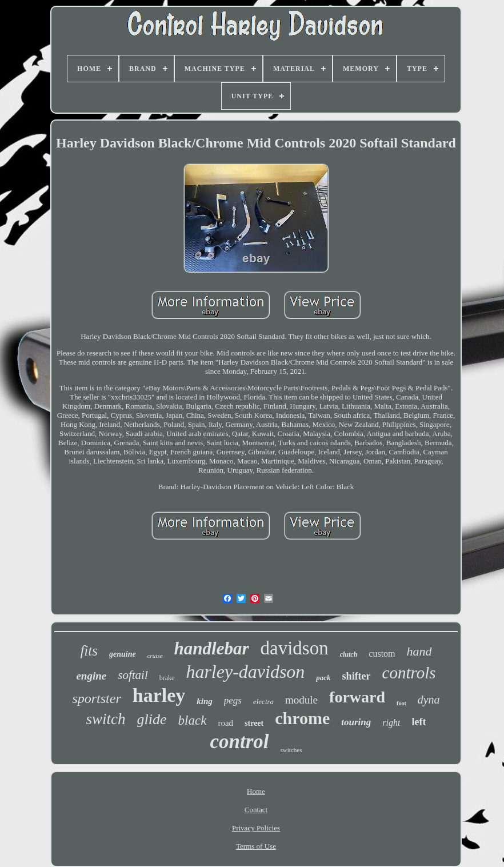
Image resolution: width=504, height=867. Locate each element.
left (419, 722)
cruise (155, 656)
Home (256, 791)
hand (419, 651)
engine (91, 676)
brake (167, 678)
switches (291, 750)
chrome (302, 718)
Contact (256, 810)
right (391, 723)
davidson (295, 648)
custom (382, 654)
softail (133, 675)
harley (159, 695)
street (254, 723)
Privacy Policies (256, 828)
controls (409, 673)
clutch (349, 654)
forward (357, 697)
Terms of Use (256, 846)
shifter (357, 676)
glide (152, 719)
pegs (233, 700)
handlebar (212, 648)
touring (356, 722)
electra (263, 702)
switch (106, 719)
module (301, 700)
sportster (96, 698)
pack (323, 678)
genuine (123, 654)
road (225, 723)
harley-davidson (245, 672)
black (193, 720)
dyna (429, 700)
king (205, 701)
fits (89, 651)
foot (401, 703)
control (240, 742)
